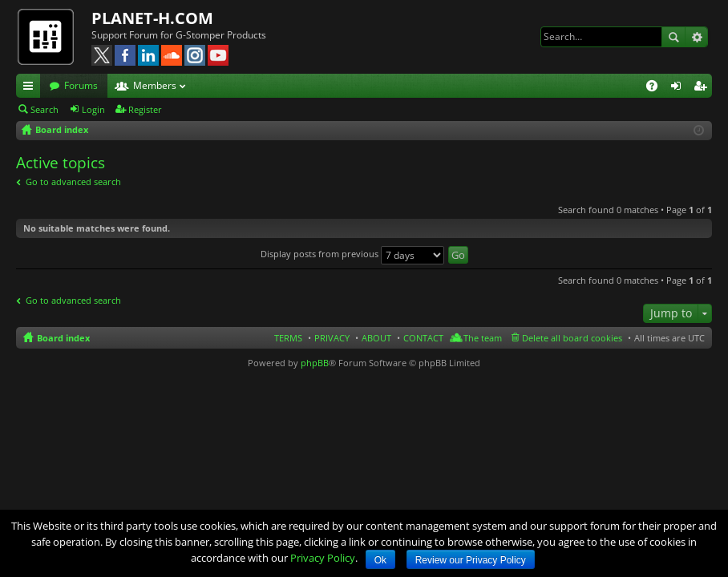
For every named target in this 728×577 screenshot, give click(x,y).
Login (93, 109)
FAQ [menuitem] (657, 88)
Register (145, 109)
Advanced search (696, 37)
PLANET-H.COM (152, 18)
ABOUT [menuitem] (376, 338)
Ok (380, 560)
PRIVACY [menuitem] (332, 338)
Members (155, 85)
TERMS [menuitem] (288, 338)
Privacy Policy (323, 558)
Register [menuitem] (703, 88)
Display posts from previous (352, 254)
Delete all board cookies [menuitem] (572, 338)
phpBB (315, 363)
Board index (63, 338)
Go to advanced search (73, 182)
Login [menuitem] (679, 88)
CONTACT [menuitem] (423, 338)
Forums (81, 85)
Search (673, 37)
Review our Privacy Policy (471, 560)
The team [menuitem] (483, 338)
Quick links (31, 88)
